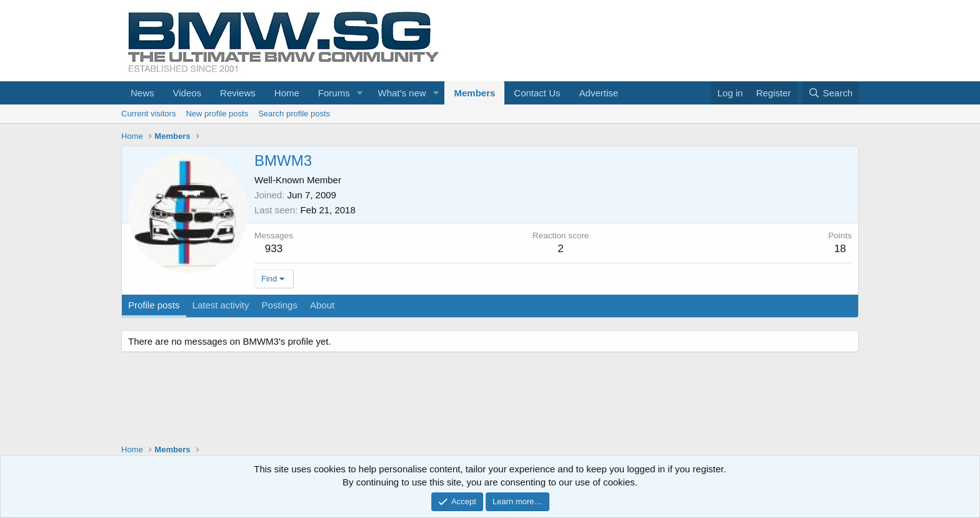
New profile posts (217, 114)
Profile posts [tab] (154, 305)
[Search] (830, 93)
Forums (334, 93)
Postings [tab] (279, 305)
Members (474, 93)
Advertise (599, 93)
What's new (402, 93)
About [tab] (322, 305)
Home (287, 93)
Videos (187, 93)
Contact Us (537, 93)
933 (274, 249)
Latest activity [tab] (221, 305)
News (142, 93)
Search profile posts (294, 114)
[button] (360, 93)
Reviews (238, 93)
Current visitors (148, 114)
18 (840, 249)
